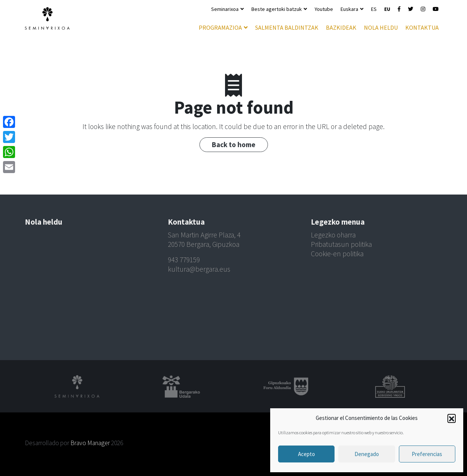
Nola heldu (381, 27)
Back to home (234, 144)
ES (374, 9)
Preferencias (427, 454)
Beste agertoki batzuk (277, 9)
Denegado (367, 454)
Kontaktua (422, 27)
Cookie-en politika (337, 254)
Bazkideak (341, 27)
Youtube (324, 9)
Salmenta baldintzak (287, 27)
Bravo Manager (90, 443)
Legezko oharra (333, 235)
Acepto (307, 454)
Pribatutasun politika (341, 244)
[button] (452, 418)
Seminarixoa (225, 9)
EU (387, 9)
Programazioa (220, 27)
